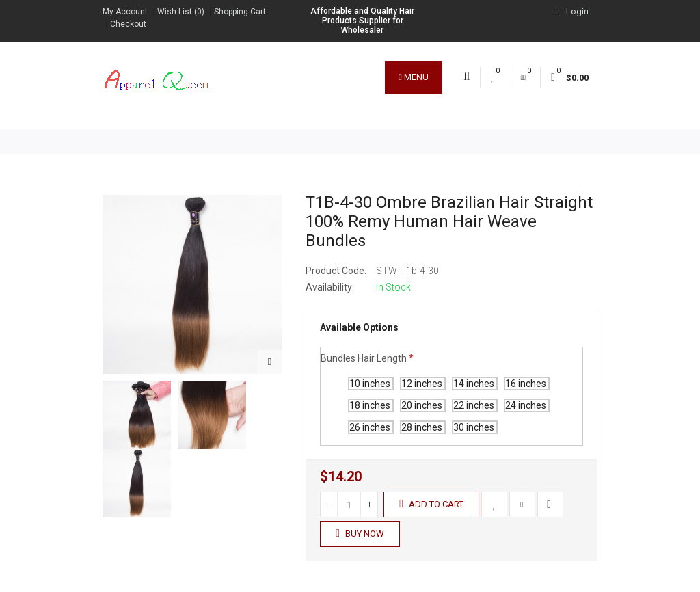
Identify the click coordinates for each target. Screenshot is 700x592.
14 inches (475, 384)
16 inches (527, 384)
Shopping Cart (240, 12)
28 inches (423, 427)
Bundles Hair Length (364, 358)
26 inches (371, 427)
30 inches (475, 427)
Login (572, 11)
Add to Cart (431, 504)
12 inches (423, 384)
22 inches (475, 405)
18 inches (371, 405)
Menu (414, 77)
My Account (125, 12)
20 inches (423, 405)
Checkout (128, 24)
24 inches (527, 405)
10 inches (371, 384)
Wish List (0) (181, 12)
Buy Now (360, 533)
